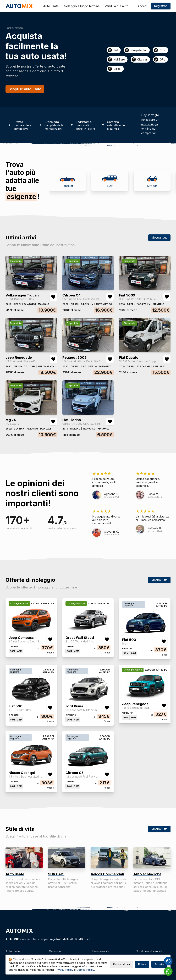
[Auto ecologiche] (152, 858)
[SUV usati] (67, 858)
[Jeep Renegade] (145, 698)
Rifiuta (142, 964)
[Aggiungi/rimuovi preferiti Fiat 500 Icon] (164, 641)
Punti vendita (101, 951)
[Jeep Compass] (31, 631)
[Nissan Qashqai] (31, 767)
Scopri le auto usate (25, 89)
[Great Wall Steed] (88, 631)
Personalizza (121, 964)
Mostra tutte (159, 238)
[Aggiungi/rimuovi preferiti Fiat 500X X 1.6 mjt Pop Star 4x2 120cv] (167, 297)
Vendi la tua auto (117, 6)
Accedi (142, 6)
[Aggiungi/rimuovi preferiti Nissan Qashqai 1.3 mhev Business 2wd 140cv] (50, 774)
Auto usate (51, 6)
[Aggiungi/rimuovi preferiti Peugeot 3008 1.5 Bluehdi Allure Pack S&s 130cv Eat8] (110, 359)
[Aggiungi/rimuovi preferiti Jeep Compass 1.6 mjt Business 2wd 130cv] (50, 639)
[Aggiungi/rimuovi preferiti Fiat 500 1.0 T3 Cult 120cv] (50, 708)
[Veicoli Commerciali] (109, 858)
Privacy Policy (64, 970)
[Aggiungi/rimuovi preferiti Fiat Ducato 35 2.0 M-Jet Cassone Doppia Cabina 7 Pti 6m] (167, 359)
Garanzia (55, 951)
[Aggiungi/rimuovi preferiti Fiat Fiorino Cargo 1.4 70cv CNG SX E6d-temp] (110, 422)
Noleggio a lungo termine (82, 6)
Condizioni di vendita (149, 951)
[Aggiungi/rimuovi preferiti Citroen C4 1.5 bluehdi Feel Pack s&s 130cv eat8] (110, 297)
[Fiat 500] (145, 634)
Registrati (161, 6)
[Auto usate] (24, 858)
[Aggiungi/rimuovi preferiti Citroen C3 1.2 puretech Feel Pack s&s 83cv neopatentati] (107, 774)
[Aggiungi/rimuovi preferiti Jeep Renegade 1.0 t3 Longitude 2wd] (164, 706)
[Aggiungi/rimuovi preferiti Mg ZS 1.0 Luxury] (53, 422)
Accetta (159, 964)
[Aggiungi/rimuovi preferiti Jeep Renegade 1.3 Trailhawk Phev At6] (53, 359)
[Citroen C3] (88, 767)
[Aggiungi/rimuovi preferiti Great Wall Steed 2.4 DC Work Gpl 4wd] (107, 639)
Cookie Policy (85, 970)
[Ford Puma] (88, 700)
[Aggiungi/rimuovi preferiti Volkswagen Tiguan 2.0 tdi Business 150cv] (53, 297)
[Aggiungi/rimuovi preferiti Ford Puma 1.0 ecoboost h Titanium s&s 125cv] (107, 708)
